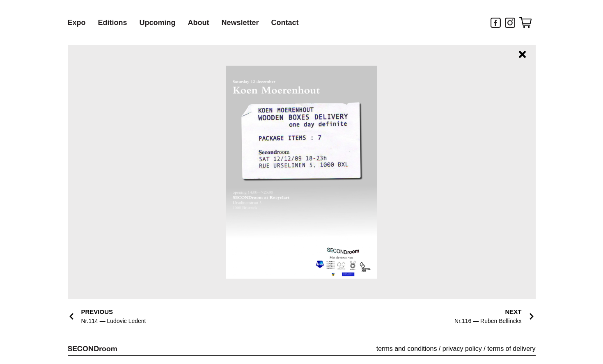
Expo (77, 23)
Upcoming (158, 23)
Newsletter (240, 23)
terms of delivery (511, 349)
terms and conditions (407, 349)
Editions (113, 23)
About (199, 23)
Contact (285, 23)
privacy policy (462, 349)
